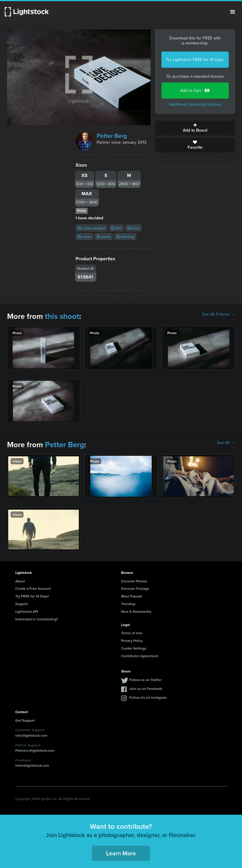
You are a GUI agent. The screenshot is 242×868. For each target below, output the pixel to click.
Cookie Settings (134, 648)
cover (84, 237)
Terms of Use (132, 633)
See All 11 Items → (218, 314)
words (104, 237)
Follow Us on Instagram (148, 697)
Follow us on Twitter (145, 680)
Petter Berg (112, 136)
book (133, 228)
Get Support (25, 720)
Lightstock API (27, 611)
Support (22, 604)
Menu (233, 12)
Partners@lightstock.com (35, 750)
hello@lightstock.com (32, 765)
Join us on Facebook (146, 689)
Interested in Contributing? (37, 619)
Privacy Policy (132, 641)
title (116, 228)
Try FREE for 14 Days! (32, 596)
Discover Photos (134, 581)
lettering (125, 237)
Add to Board (195, 128)
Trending (128, 604)
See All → (226, 443)
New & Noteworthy (136, 611)
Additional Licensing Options (195, 104)
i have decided (92, 228)
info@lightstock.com (31, 735)
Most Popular (132, 596)
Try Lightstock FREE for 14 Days (195, 60)
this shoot (62, 316)
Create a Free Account (33, 588)
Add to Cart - (195, 91)
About (20, 581)
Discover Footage (135, 588)
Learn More (121, 853)
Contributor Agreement (140, 656)
